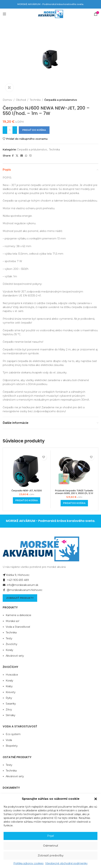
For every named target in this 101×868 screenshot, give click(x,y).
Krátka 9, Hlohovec (16, 575)
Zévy (9, 710)
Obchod (21, 100)
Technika (35, 100)
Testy (9, 638)
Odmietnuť (51, 846)
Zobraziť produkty (20, 598)
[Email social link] (22, 156)
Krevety (11, 692)
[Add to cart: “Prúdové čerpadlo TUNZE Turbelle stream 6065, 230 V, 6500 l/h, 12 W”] (74, 503)
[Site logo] (51, 14)
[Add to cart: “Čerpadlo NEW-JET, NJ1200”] (27, 500)
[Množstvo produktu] (10, 130)
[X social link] (17, 156)
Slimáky (11, 715)
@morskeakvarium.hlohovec (23, 590)
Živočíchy (12, 644)
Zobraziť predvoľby (51, 855)
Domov (7, 100)
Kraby (9, 686)
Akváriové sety (15, 656)
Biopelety (12, 746)
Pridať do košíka (34, 130)
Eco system (13, 734)
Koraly (9, 650)
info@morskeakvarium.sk (20, 585)
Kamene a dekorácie (19, 615)
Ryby (9, 698)
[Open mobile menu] (4, 14)
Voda (9, 740)
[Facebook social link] (13, 156)
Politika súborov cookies (28, 863)
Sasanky (11, 704)
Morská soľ (12, 621)
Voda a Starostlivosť (18, 627)
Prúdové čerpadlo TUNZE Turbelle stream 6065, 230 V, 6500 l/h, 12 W (74, 492)
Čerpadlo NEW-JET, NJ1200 (27, 491)
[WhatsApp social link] (26, 156)
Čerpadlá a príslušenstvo (61, 100)
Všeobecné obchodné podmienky (66, 863)
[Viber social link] (31, 156)
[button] (96, 799)
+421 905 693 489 (16, 580)
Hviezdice (12, 675)
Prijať (51, 836)
